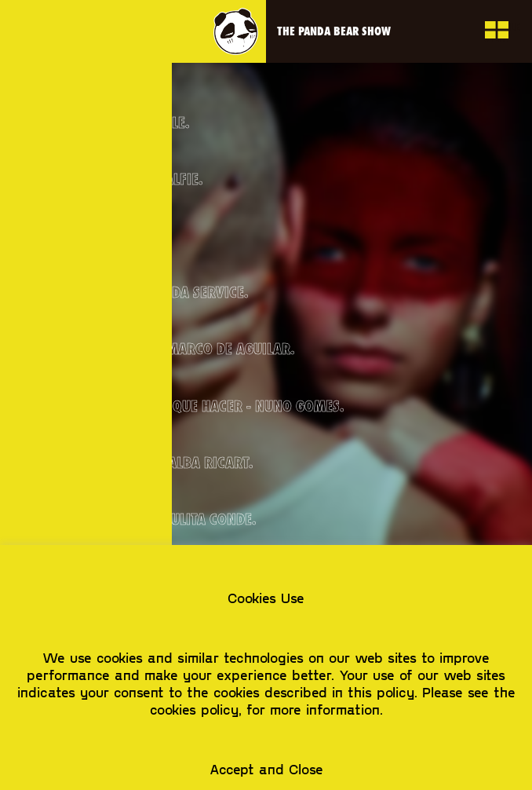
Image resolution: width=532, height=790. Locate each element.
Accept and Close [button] (266, 769)
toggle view (496, 32)
